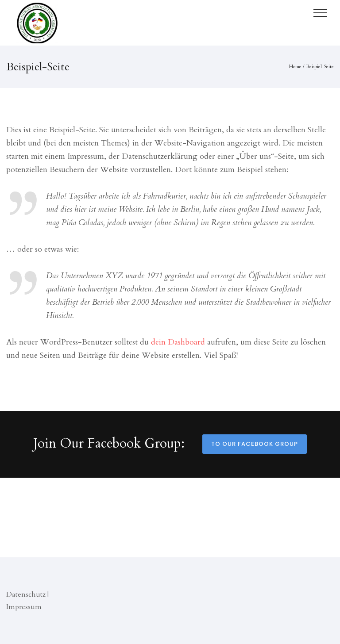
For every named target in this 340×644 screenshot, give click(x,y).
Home (295, 67)
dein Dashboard (178, 342)
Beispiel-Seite (320, 67)
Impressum (24, 607)
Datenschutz (26, 594)
